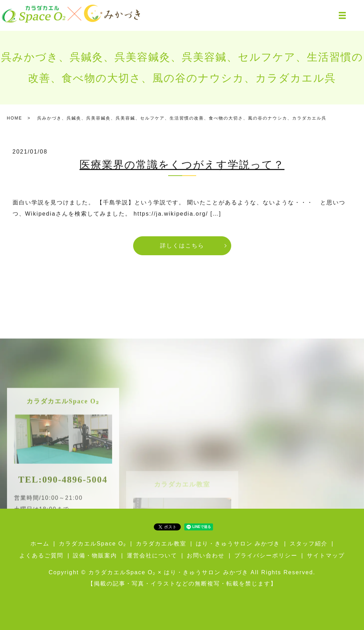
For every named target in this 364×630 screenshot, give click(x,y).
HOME (15, 118)
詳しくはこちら (182, 246)
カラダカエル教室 (161, 544)
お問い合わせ (206, 556)
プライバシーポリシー (266, 556)
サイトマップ (326, 556)
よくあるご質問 (41, 556)
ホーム (40, 544)
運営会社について (152, 556)
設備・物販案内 (95, 556)
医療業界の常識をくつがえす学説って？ (182, 165)
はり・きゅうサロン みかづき (238, 544)
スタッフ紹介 (309, 544)
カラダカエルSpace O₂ (92, 544)
